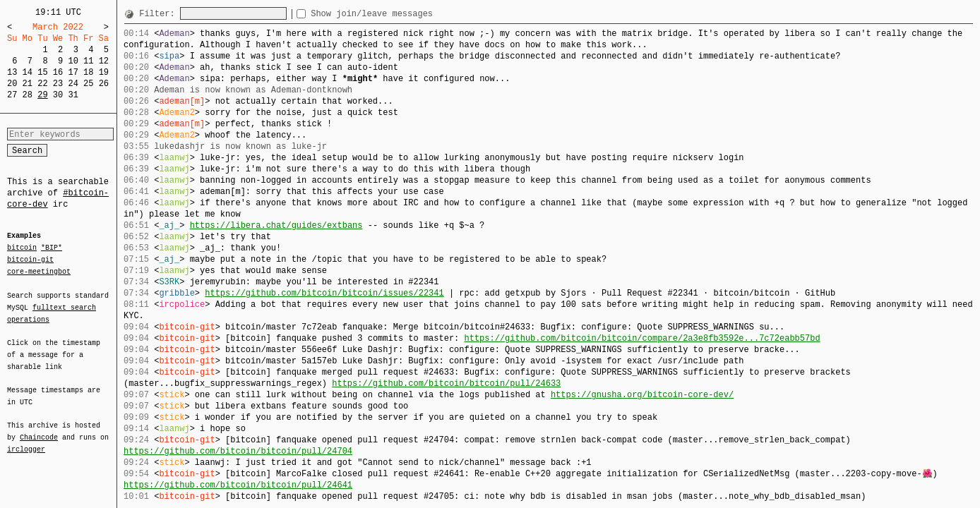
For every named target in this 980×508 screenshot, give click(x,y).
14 (28, 72)
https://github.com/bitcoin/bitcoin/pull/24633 (446, 383)
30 (58, 95)
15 (42, 72)
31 (73, 95)
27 (12, 95)
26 (104, 84)
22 (42, 84)
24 (73, 84)
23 (58, 84)
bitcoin (22, 248)
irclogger (26, 440)
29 (42, 95)
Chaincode (39, 429)
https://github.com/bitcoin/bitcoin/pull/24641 (238, 485)
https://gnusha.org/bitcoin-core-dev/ (642, 395)
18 (88, 72)
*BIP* (52, 248)
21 (28, 84)
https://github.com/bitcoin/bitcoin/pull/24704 (238, 451)
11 (88, 61)
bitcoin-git (30, 260)
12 (104, 61)
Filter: (160, 14)
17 (73, 72)
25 (88, 84)
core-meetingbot (39, 271)
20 (12, 84)
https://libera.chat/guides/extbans (276, 225)
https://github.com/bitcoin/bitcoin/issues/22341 (324, 293)
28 (28, 95)
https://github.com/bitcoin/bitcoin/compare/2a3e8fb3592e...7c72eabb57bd (642, 338)
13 (12, 72)
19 (104, 72)
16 (58, 72)
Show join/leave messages (397, 14)
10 (73, 61)
